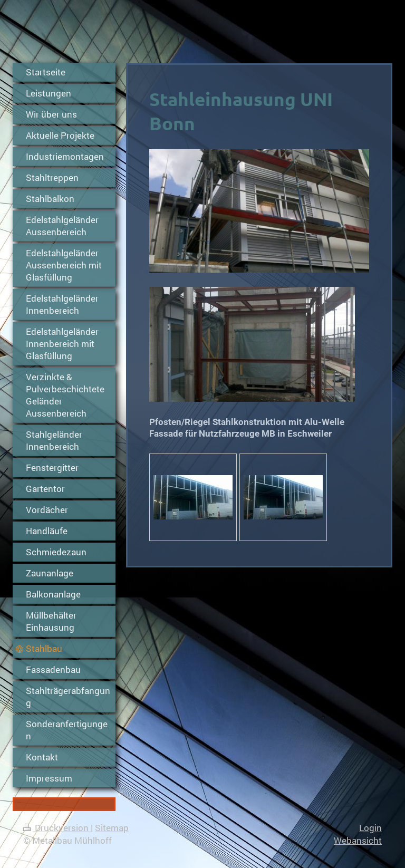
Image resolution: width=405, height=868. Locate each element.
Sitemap (112, 828)
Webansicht (358, 840)
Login (370, 828)
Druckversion (57, 828)
